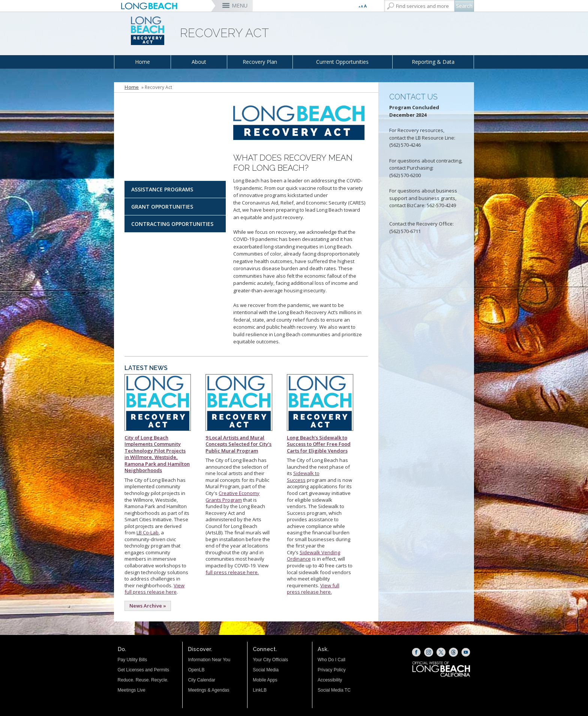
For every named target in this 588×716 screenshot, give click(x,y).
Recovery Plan (260, 62)
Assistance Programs (162, 189)
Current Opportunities (342, 62)
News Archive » (148, 606)
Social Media (266, 670)
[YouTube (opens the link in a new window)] (466, 652)
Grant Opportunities (162, 207)
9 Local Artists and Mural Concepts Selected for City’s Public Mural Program (238, 444)
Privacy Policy (332, 670)
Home (142, 62)
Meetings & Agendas (208, 690)
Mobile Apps (265, 680)
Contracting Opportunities (172, 224)
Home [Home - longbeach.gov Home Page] (132, 87)
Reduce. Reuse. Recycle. (143, 680)
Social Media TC (334, 690)
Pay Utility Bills (133, 660)
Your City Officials (270, 660)
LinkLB (260, 690)
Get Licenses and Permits (143, 670)
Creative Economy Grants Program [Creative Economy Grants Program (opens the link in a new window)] (232, 496)
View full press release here (154, 589)
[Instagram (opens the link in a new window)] (429, 652)
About (199, 62)
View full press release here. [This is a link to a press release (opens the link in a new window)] (313, 589)
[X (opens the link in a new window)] (441, 652)
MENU (240, 5)
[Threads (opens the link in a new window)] (453, 652)
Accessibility (330, 680)
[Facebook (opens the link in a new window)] (416, 652)
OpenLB (196, 670)
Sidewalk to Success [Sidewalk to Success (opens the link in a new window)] (303, 477)
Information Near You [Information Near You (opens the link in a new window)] (209, 660)
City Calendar (202, 680)
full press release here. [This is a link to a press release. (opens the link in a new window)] (232, 572)
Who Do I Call (331, 660)
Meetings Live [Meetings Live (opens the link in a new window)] (132, 690)
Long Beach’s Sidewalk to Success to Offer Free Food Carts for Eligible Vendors (319, 444)
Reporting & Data (433, 62)
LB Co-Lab (148, 532)
